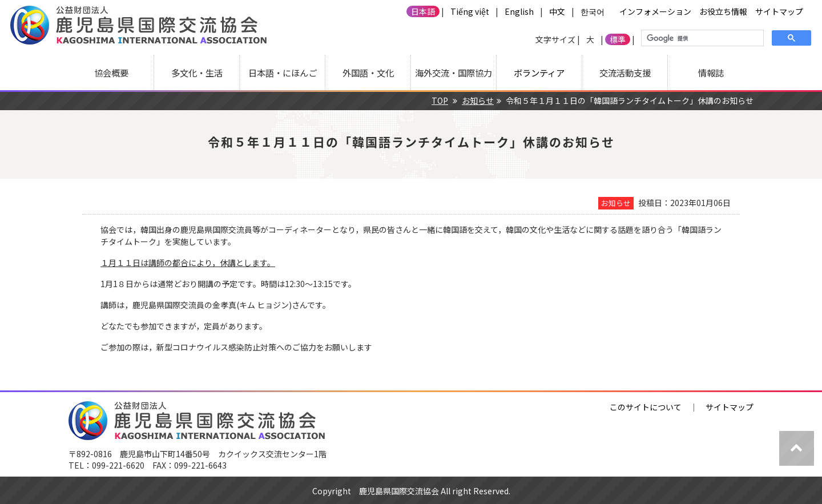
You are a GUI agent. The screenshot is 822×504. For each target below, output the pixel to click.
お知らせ (478, 100)
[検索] (701, 38)
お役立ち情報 (723, 11)
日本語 (423, 11)
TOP (440, 100)
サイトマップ (779, 11)
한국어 (593, 11)
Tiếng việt (470, 11)
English (519, 11)
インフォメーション (655, 11)
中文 (557, 11)
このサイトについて (646, 407)
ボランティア (539, 72)
